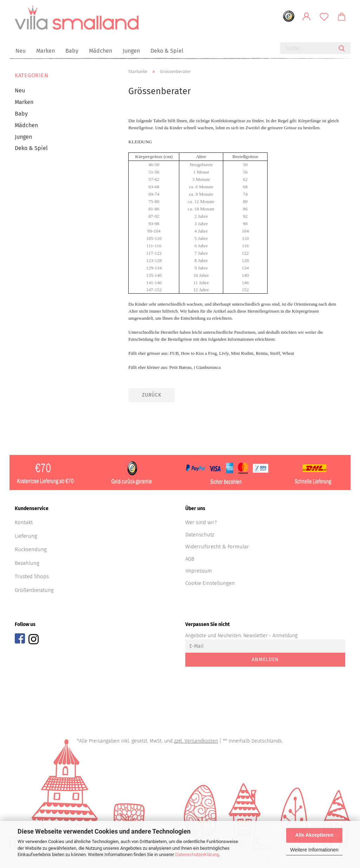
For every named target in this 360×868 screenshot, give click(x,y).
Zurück (152, 397)
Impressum (199, 573)
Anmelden (265, 662)
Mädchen (101, 51)
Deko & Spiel (167, 51)
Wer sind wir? (201, 524)
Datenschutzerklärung (197, 854)
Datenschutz (200, 536)
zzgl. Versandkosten (196, 743)
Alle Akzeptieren (314, 835)
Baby (72, 51)
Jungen (131, 51)
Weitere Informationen (314, 850)
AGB (190, 561)
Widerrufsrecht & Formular (217, 549)
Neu (21, 51)
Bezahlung (27, 565)
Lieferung (26, 538)
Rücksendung (31, 552)
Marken (46, 51)
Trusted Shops (32, 579)
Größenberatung (34, 592)
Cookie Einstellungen (210, 585)
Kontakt (24, 524)
